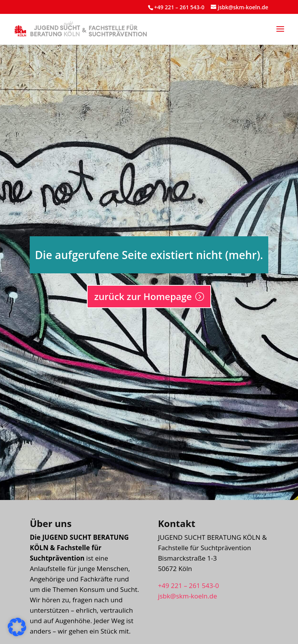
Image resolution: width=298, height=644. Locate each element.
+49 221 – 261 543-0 (179, 7)
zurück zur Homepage (143, 296)
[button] (280, 34)
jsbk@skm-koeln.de (187, 596)
